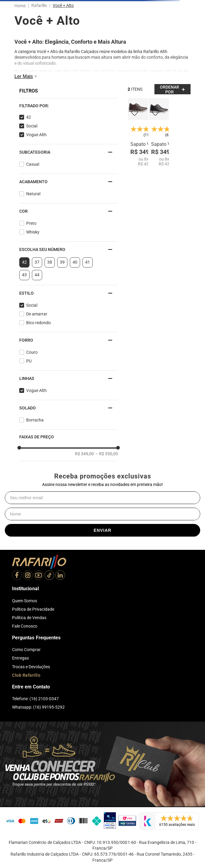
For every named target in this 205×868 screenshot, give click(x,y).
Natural (33, 194)
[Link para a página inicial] (21, 6)
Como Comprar (26, 650)
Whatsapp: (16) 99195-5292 (38, 707)
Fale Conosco (25, 626)
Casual (33, 164)
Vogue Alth (36, 135)
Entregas (20, 658)
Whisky (33, 232)
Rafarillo (39, 5)
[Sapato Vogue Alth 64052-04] (138, 132)
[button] (69, 106)
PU (29, 361)
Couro (32, 352)
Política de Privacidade (33, 609)
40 (75, 262)
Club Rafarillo (26, 675)
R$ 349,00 (84, 454)
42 (29, 117)
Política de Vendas (29, 618)
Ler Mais (24, 76)
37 (37, 262)
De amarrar (37, 314)
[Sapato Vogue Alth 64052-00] (159, 132)
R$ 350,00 (107, 454)
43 (24, 275)
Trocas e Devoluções (31, 667)
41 (88, 262)
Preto (31, 223)
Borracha (35, 420)
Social (32, 126)
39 (62, 262)
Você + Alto (63, 5)
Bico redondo (39, 323)
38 (50, 262)
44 (37, 275)
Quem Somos (25, 601)
